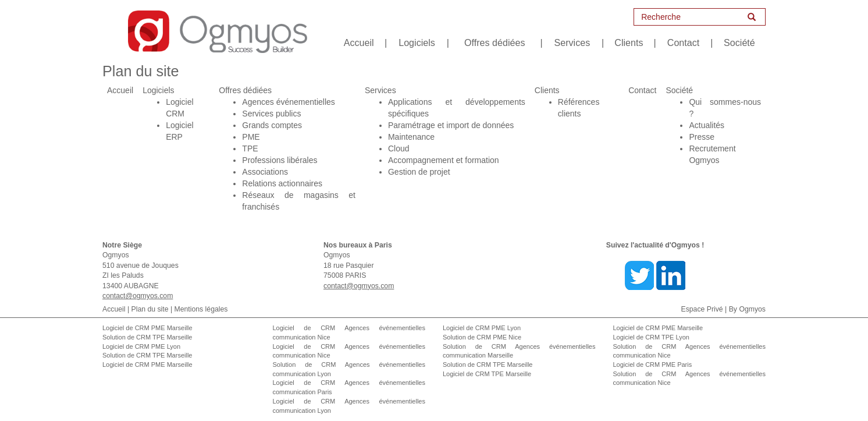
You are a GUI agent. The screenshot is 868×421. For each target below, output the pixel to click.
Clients (629, 43)
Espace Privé (702, 309)
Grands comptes (272, 125)
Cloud (399, 148)
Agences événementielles (289, 102)
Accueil (359, 43)
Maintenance (411, 137)
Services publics (271, 114)
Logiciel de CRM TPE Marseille (487, 374)
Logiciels (417, 43)
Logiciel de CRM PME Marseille (147, 328)
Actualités (707, 125)
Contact (683, 43)
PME (251, 137)
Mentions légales (201, 309)
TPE (250, 148)
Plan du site (150, 309)
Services (572, 43)
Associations (265, 172)
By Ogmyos (747, 309)
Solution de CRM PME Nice (482, 337)
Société (739, 43)
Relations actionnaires (282, 183)
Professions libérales (280, 160)
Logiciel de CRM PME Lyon (141, 346)
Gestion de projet (419, 172)
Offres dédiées (495, 43)
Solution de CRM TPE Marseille (147, 337)
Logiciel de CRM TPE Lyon (651, 337)
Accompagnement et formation (444, 160)
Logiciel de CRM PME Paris (653, 365)
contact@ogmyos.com (138, 296)
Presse (702, 137)
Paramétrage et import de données (451, 125)
